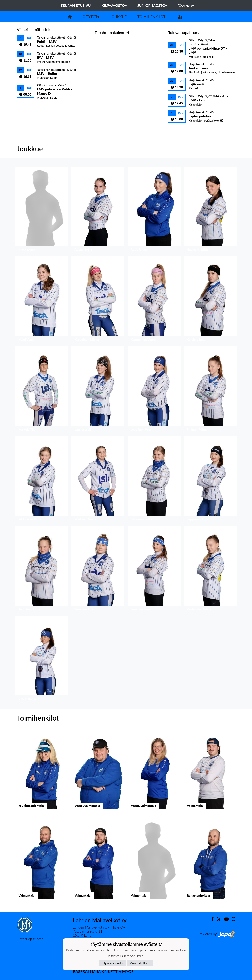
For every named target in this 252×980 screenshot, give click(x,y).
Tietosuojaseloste (30, 939)
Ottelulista (26, 106)
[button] (42, 210)
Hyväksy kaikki (113, 963)
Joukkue (118, 17)
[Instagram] (232, 919)
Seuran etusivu (76, 6)
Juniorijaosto (152, 6)
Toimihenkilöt (151, 17)
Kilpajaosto (114, 6)
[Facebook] (211, 919)
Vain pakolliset (140, 963)
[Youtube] (225, 919)
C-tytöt (91, 17)
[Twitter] (217, 919)
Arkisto (186, 6)
